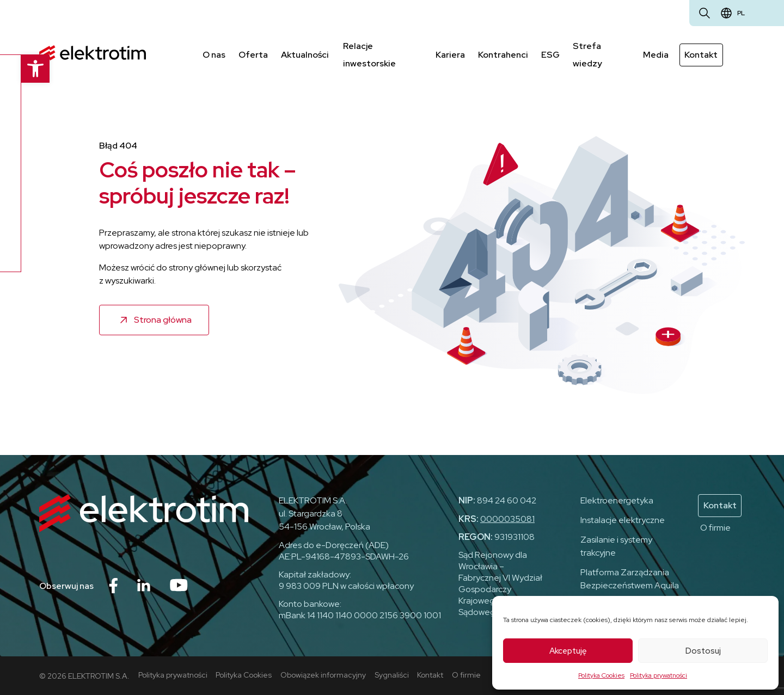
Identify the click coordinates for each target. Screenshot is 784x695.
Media (656, 54)
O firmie (715, 527)
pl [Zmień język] (741, 13)
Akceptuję (568, 651)
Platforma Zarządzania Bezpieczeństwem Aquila (630, 578)
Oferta (253, 54)
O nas (214, 54)
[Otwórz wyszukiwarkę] (705, 13)
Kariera (451, 54)
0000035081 (507, 518)
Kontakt (702, 54)
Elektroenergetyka (617, 500)
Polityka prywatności (659, 675)
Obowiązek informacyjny (324, 674)
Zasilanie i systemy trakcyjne (616, 546)
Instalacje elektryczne (623, 519)
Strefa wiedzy (588, 54)
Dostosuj (703, 651)
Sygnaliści (392, 674)
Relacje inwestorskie (368, 54)
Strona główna (163, 319)
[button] (14, 69)
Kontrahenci (504, 54)
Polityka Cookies (601, 675)
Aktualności (305, 54)
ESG (551, 54)
